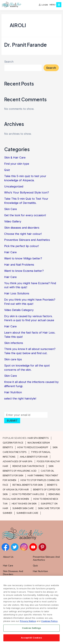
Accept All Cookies (31, 638)
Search (9, 62)
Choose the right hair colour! (23, 234)
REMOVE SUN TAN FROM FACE (28, 466)
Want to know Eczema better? (24, 271)
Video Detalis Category (19, 310)
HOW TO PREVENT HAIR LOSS (28, 494)
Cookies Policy (49, 621)
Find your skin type (17, 164)
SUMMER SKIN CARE (23, 508)
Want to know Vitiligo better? (23, 259)
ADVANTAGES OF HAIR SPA (18, 462)
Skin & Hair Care (15, 158)
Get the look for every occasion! (25, 216)
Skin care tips (13, 360)
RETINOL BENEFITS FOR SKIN (28, 485)
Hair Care (10, 253)
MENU (52, 5)
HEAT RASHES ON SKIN (24, 504)
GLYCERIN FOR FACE (13, 443)
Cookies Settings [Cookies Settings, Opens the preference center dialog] (32, 628)
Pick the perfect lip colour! (22, 247)
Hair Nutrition (13, 393)
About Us (8, 557)
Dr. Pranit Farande (25, 45)
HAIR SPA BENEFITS (38, 438)
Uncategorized (14, 187)
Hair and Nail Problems (19, 265)
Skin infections (14, 343)
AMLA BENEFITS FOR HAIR (34, 457)
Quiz (7, 170)
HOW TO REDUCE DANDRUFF (33, 448)
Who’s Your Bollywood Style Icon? (27, 193)
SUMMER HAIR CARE (27, 513)
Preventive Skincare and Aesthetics (27, 240)
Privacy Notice (28, 621)
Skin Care (10, 209)
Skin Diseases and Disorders (13, 573)
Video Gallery (13, 222)
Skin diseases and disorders (22, 228)
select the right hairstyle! (20, 399)
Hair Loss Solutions (17, 294)
